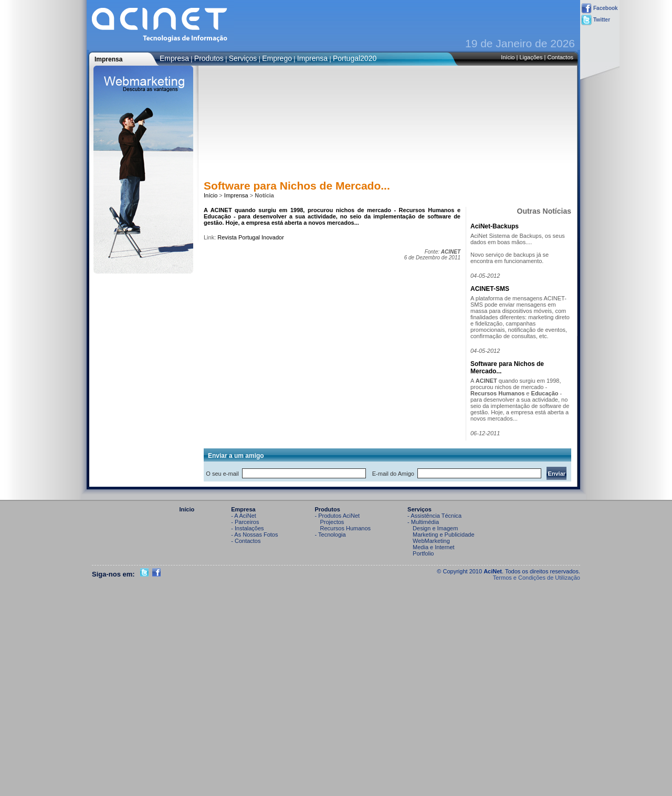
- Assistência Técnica (434, 516)
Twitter (596, 20)
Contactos (560, 57)
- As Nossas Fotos (254, 535)
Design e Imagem (435, 528)
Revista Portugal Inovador (251, 237)
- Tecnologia (330, 535)
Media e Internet (434, 547)
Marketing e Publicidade (443, 535)
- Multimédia (423, 522)
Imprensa (312, 58)
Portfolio (423, 553)
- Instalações (247, 528)
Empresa (174, 58)
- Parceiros (245, 522)
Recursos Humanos (346, 528)
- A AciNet (244, 516)
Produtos (209, 58)
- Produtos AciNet (338, 516)
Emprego (277, 58)
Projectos (332, 522)
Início (508, 57)
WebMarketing (431, 541)
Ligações (531, 57)
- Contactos (246, 541)
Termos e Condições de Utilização (537, 578)
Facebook (600, 8)
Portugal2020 (355, 58)
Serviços (243, 58)
